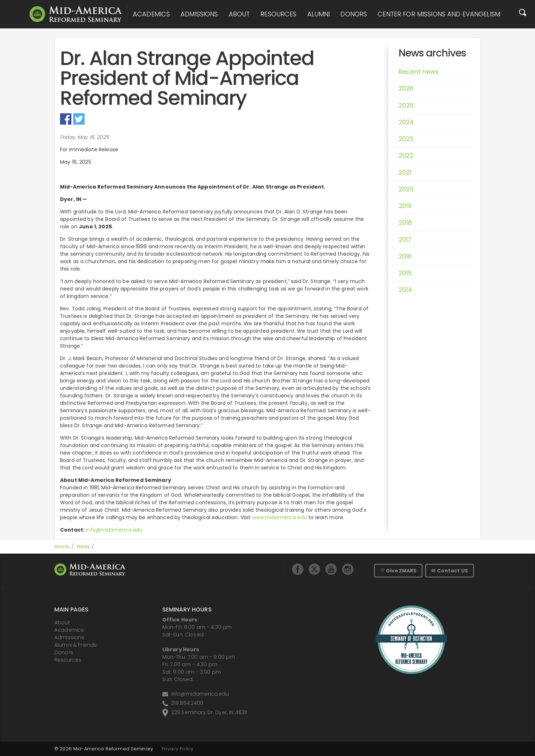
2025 (406, 105)
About (239, 14)
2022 (406, 156)
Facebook (66, 119)
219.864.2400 (187, 703)
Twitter (79, 119)
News (84, 546)
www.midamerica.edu (280, 517)
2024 (406, 122)
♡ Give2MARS (398, 571)
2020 (406, 189)
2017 (405, 240)
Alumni (319, 14)
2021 (405, 173)
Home (62, 546)
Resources (278, 14)
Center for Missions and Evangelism (439, 14)
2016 (405, 256)
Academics (151, 14)
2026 (406, 88)
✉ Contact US (450, 571)
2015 (406, 273)
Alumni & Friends (75, 645)
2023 (406, 139)
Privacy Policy (177, 749)
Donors (354, 14)
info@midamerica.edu (114, 530)
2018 (405, 223)
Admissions (199, 14)
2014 (406, 290)
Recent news (419, 72)
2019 (405, 206)
